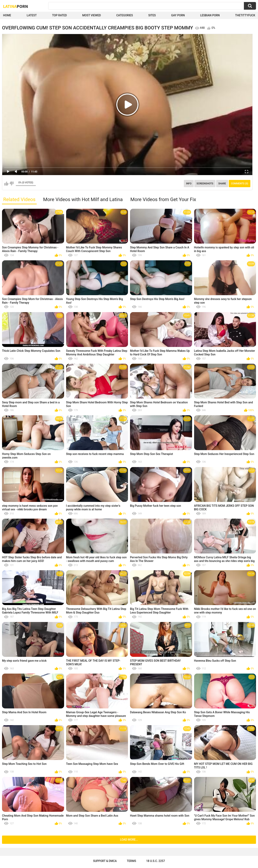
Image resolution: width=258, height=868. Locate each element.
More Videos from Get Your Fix (163, 199)
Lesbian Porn (210, 15)
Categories (125, 15)
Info (189, 184)
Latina (16, 6)
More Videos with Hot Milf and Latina (83, 199)
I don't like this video (12, 184)
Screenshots (205, 184)
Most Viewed (92, 15)
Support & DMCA (105, 861)
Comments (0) (240, 184)
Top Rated (59, 15)
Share (222, 184)
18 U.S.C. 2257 (156, 861)
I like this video (6, 184)
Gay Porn (178, 15)
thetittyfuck (245, 15)
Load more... (129, 840)
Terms (131, 861)
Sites (152, 15)
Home (7, 15)
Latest (32, 15)
